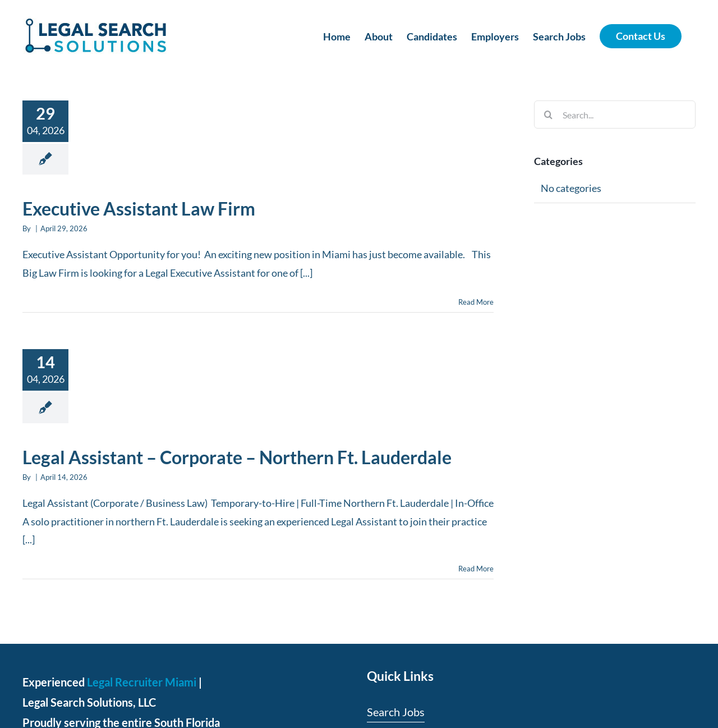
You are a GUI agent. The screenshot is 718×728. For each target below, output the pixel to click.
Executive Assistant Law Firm (139, 209)
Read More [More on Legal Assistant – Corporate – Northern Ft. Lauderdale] (476, 569)
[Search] (548, 115)
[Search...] (615, 115)
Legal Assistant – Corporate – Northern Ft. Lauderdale (237, 457)
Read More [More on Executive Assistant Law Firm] (476, 302)
